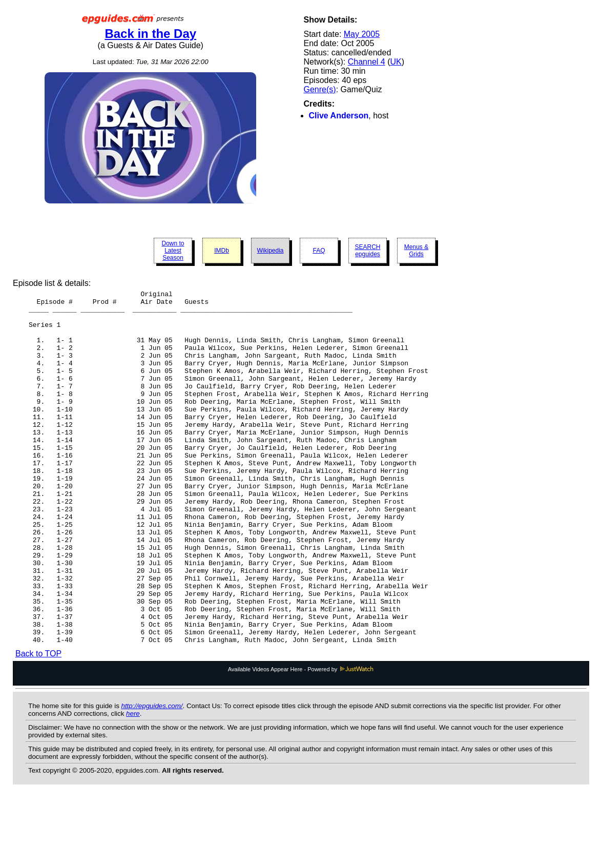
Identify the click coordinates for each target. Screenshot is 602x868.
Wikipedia (270, 251)
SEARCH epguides (367, 251)
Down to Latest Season (173, 251)
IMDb (222, 251)
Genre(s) (320, 89)
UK (396, 62)
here (133, 784)
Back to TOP (38, 724)
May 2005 (362, 34)
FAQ (319, 251)
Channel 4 (367, 62)
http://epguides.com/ (152, 777)
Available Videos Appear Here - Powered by (301, 740)
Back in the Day (150, 34)
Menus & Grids (416, 251)
